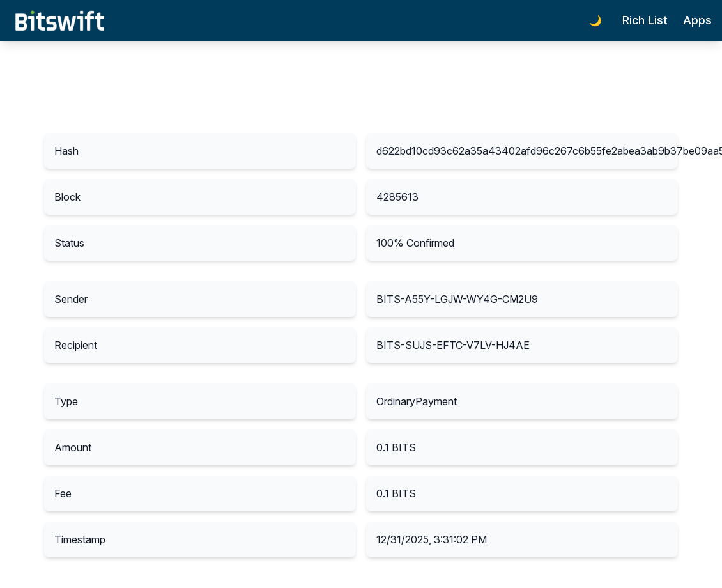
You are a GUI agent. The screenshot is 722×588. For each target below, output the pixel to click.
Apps (697, 20)
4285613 (397, 197)
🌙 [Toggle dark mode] (595, 20)
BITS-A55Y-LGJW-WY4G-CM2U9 (457, 299)
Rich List (645, 20)
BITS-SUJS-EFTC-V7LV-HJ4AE (453, 345)
